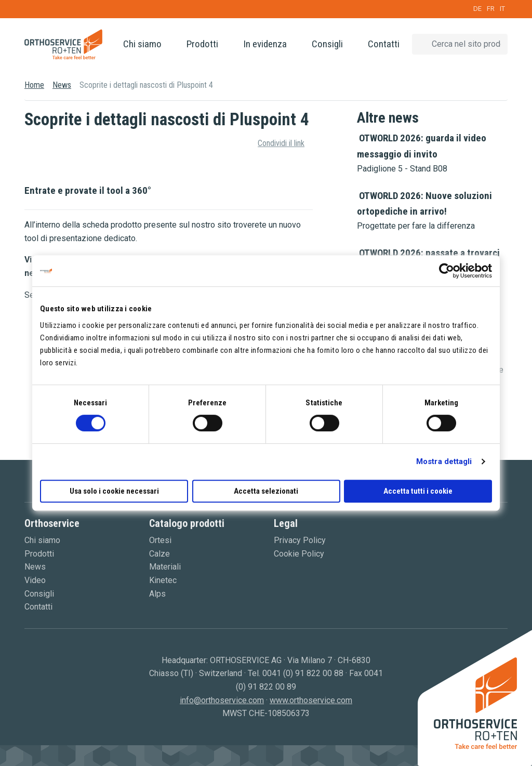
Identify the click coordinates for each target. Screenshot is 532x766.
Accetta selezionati (266, 491)
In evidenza (265, 44)
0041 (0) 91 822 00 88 (303, 673)
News (62, 85)
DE (477, 9)
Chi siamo (142, 44)
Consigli (327, 44)
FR (491, 9)
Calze (159, 554)
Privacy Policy (300, 540)
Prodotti (202, 44)
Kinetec (163, 580)
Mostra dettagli (444, 461)
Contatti (384, 44)
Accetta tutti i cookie (418, 491)
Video (35, 580)
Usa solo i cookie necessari (114, 491)
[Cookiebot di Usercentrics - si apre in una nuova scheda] (447, 271)
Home (34, 85)
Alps (157, 594)
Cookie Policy (299, 554)
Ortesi (160, 540)
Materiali (165, 567)
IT (502, 9)
